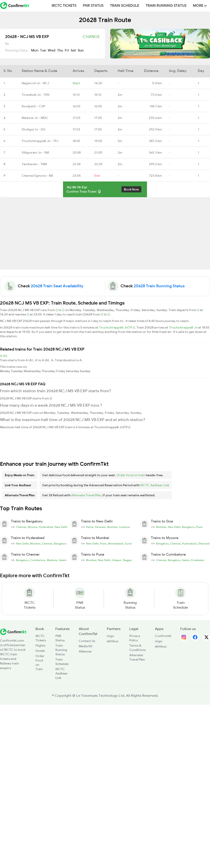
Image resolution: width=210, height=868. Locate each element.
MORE (200, 6)
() (57, 310)
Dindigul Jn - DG (34, 129)
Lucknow (124, 527)
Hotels (40, 651)
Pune (199, 527)
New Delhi (61, 527)
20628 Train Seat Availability (57, 286)
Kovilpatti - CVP (33, 106)
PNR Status (93, 6)
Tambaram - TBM (34, 164)
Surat (128, 544)
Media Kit (86, 646)
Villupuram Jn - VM (35, 152)
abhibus (113, 641)
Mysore (32, 527)
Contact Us (87, 641)
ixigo (110, 636)
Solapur (117, 560)
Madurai (52, 560)
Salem (63, 560)
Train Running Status (166, 6)
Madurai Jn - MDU (35, 118)
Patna (90, 527)
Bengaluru (188, 527)
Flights (40, 645)
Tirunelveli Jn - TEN (35, 95)
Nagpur (128, 560)
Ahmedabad (116, 544)
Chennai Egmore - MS (37, 176)
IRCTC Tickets (64, 6)
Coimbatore (38, 560)
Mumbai (112, 527)
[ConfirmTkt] (13, 632)
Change (91, 37)
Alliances (85, 651)
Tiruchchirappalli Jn (184, 327)
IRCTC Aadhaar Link (155, 485)
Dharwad (204, 544)
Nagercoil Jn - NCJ (35, 83)
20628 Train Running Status (159, 286)
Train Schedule (125, 6)
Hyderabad (46, 527)
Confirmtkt (163, 636)
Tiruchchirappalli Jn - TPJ (40, 141)
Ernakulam (198, 560)
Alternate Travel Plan (86, 495)
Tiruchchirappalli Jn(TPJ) (117, 327)
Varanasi (100, 527)
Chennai (21, 527)
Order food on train (131, 475)
